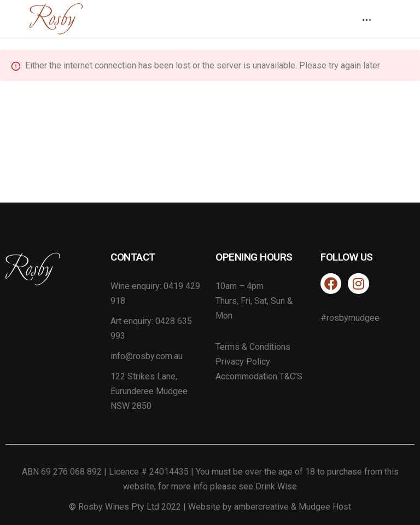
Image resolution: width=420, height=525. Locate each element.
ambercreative (261, 507)
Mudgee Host (325, 507)
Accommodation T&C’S (259, 376)
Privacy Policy (243, 362)
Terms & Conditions (253, 347)
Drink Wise (276, 486)
